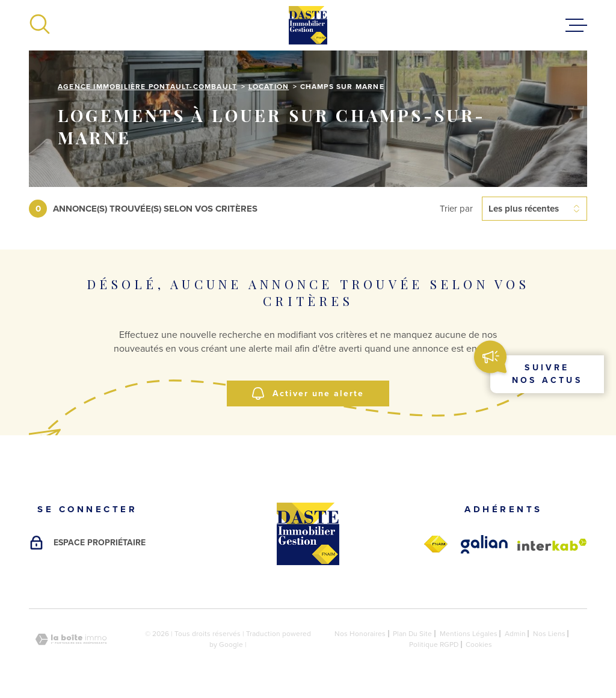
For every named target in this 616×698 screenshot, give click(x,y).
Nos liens (549, 634)
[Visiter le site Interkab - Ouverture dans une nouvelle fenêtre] (552, 545)
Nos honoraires (360, 634)
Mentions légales (469, 634)
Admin (515, 634)
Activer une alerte (308, 393)
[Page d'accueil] (308, 25)
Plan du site (412, 634)
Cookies (479, 644)
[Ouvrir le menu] (576, 25)
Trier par (456, 209)
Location (269, 87)
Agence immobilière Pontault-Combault (147, 87)
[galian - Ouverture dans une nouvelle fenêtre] (484, 544)
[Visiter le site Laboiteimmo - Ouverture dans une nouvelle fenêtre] (71, 639)
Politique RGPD (434, 644)
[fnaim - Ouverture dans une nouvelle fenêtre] (436, 544)
